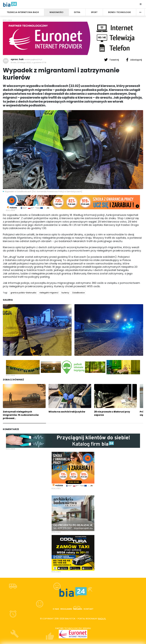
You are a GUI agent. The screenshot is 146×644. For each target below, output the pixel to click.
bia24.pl (102, 619)
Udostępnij (134, 60)
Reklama (78, 609)
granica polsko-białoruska (23, 293)
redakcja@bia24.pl (33, 59)
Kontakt (89, 609)
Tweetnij (112, 60)
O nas (56, 609)
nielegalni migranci (49, 293)
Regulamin (66, 609)
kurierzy (65, 293)
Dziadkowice (79, 293)
